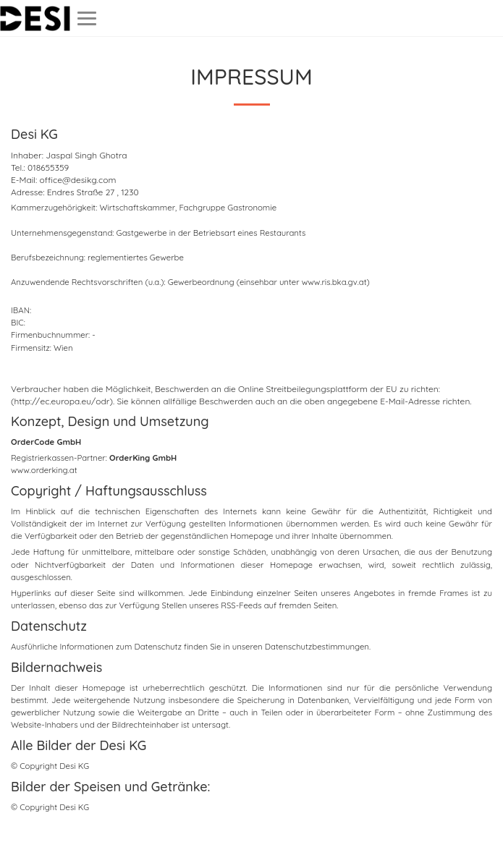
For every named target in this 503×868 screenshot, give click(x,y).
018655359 (48, 167)
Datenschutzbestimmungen (317, 647)
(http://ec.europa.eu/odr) (62, 401)
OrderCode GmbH (46, 442)
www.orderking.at (44, 470)
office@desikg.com (78, 180)
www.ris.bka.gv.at (334, 282)
